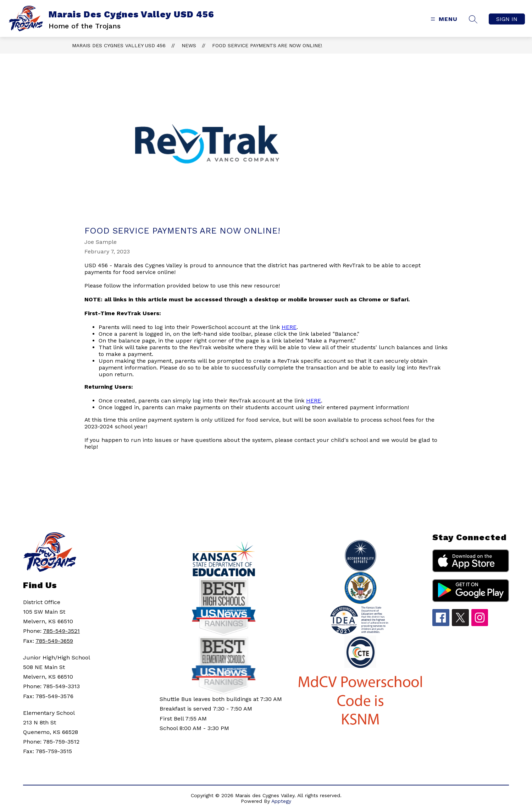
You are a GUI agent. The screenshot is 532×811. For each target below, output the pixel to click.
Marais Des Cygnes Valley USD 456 (119, 45)
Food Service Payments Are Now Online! (267, 45)
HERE (289, 327)
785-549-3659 (54, 641)
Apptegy (281, 801)
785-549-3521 (61, 631)
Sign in (507, 19)
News (189, 45)
